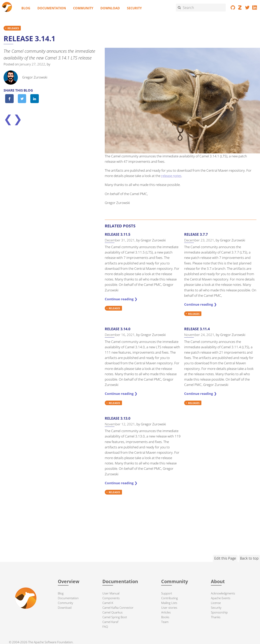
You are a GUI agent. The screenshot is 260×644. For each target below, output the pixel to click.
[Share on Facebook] (9, 99)
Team (165, 622)
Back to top (249, 558)
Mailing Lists (169, 603)
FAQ (105, 627)
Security (134, 8)
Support (167, 593)
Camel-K (108, 603)
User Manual (111, 593)
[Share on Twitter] (22, 99)
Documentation (52, 8)
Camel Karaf (110, 622)
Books (165, 617)
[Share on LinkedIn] (34, 99)
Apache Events (221, 598)
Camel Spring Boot (115, 617)
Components (111, 598)
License (216, 603)
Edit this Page (225, 558)
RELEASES (13, 28)
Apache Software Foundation (53, 642)
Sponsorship (219, 612)
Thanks (216, 617)
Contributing (170, 598)
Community (83, 8)
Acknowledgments (223, 593)
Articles (166, 612)
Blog (26, 8)
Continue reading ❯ (121, 299)
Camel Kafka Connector (118, 608)
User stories (169, 608)
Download (110, 8)
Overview (69, 581)
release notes (171, 176)
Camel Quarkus (112, 612)
